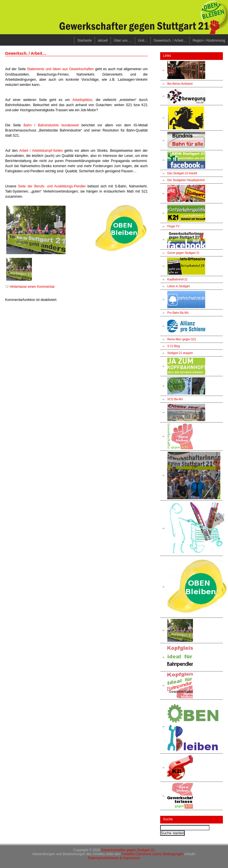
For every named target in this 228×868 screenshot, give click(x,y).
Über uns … (123, 41)
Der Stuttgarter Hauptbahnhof (186, 180)
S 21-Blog (174, 346)
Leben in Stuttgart (179, 286)
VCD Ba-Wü (175, 399)
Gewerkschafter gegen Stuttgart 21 (128, 850)
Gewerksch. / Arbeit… (170, 41)
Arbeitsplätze (82, 100)
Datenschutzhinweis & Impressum (114, 858)
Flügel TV (173, 226)
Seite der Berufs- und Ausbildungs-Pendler (52, 186)
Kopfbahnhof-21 (177, 279)
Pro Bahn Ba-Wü (178, 313)
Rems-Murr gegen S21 (182, 339)
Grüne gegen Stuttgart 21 (183, 253)
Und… (143, 41)
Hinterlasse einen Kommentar (32, 287)
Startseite (85, 41)
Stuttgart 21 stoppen (180, 353)
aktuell (103, 41)
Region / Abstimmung (209, 41)
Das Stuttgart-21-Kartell (182, 173)
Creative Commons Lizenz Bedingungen (152, 854)
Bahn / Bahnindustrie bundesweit (51, 125)
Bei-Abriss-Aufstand (180, 84)
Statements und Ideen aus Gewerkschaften (60, 69)
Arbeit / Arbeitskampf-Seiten (41, 151)
